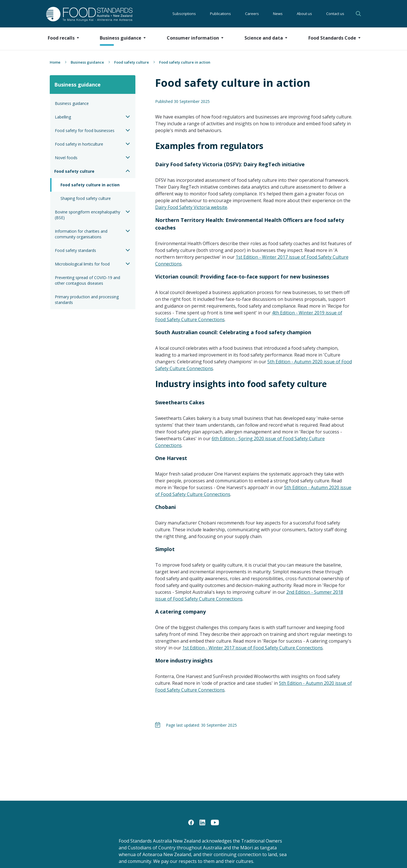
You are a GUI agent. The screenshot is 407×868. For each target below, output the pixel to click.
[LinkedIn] (202, 822)
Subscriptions (184, 14)
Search (358, 14)
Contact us (335, 14)
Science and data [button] (264, 38)
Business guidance (87, 62)
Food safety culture (132, 62)
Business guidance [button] (121, 38)
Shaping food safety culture (86, 198)
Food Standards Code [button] (332, 38)
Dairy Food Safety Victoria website (191, 207)
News (278, 14)
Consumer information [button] (193, 38)
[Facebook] (191, 822)
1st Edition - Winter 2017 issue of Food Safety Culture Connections (253, 648)
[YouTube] (215, 822)
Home (55, 62)
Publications (220, 14)
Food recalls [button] (61, 38)
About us (304, 14)
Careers (252, 14)
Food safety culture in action (90, 185)
